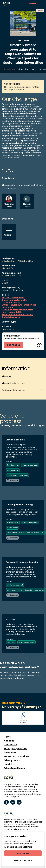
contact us (14, 345)
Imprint (8, 764)
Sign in (33, 3)
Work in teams (12, 528)
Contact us (10, 745)
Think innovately (13, 465)
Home (7, 737)
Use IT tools (11, 642)
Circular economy (11, 302)
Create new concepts (30, 465)
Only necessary (23, 861)
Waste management (15, 585)
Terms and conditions (16, 756)
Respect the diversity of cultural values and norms (26, 533)
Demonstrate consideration (17, 475)
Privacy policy (12, 760)
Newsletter (10, 752)
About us (9, 741)
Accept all (23, 853)
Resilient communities (13, 298)
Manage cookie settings (18, 847)
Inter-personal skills (12, 312)
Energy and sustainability (15, 300)
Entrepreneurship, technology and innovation (19, 306)
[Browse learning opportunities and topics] (43, 3)
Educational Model (15, 768)
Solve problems (13, 523)
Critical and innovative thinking (18, 310)
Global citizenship (11, 317)
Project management (30, 523)
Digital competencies (26, 642)
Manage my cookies (15, 749)
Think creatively (13, 470)
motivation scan (17, 672)
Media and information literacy (18, 315)
